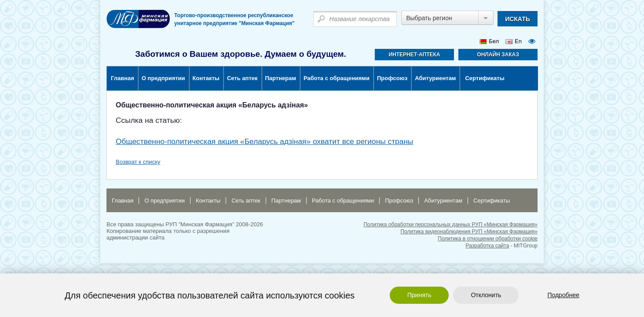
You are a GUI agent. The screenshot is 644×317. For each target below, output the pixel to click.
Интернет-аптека (414, 55)
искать (518, 19)
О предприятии (163, 78)
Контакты (206, 78)
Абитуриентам (435, 78)
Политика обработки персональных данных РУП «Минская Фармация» (450, 225)
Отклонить (486, 295)
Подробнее (563, 295)
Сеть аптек (242, 78)
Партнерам (281, 78)
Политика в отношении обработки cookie (488, 239)
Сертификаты (485, 78)
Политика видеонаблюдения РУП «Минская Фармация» (469, 232)
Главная (123, 78)
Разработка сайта (488, 246)
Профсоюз (392, 78)
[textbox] (355, 19)
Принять (419, 295)
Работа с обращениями (337, 78)
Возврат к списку (138, 162)
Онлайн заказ (498, 55)
